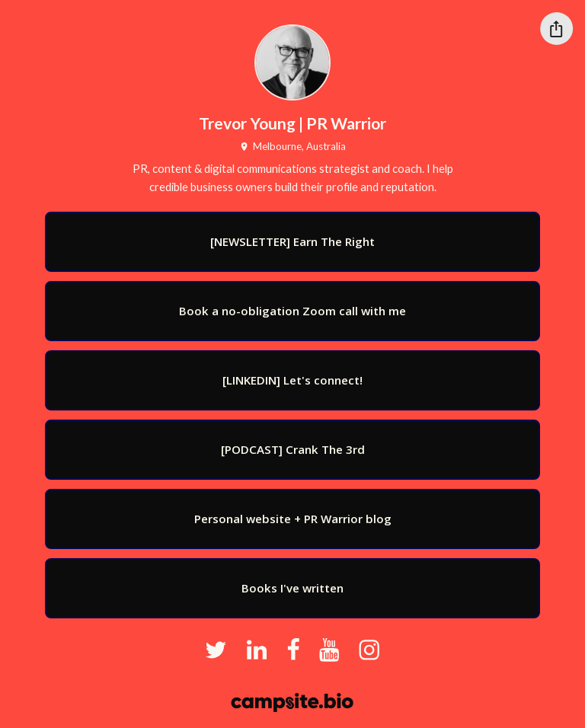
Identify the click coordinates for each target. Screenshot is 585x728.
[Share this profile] (556, 29)
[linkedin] (257, 650)
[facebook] (293, 650)
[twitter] (216, 650)
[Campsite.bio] (292, 702)
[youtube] (329, 650)
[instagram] (369, 650)
